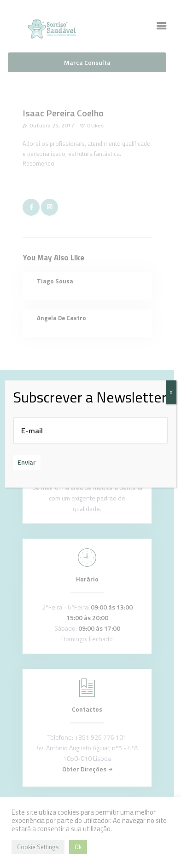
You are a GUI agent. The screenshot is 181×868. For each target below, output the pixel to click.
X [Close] (171, 392)
